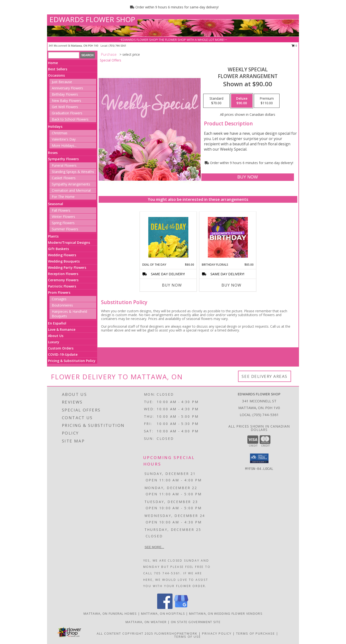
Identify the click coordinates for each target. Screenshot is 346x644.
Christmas (60, 133)
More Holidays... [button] (64, 145)
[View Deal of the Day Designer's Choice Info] (168, 237)
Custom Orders (61, 348)
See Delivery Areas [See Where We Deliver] (265, 376)
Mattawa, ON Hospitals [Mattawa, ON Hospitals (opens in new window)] (163, 613)
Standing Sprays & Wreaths (73, 172)
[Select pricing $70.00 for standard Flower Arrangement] (216, 101)
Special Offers (110, 60)
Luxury (54, 342)
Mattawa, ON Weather (146, 622)
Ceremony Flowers (63, 280)
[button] (259, 458)
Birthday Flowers (65, 94)
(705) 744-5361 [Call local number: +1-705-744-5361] (117, 46)
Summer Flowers (65, 229)
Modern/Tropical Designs (69, 242)
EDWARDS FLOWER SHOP (92, 19)
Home (53, 63)
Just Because (62, 82)
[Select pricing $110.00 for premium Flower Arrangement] (267, 101)
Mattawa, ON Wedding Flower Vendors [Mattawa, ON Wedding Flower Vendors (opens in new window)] (226, 613)
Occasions (56, 75)
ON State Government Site (196, 622)
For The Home (63, 197)
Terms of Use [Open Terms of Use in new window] (188, 637)
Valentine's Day (64, 139)
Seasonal (56, 204)
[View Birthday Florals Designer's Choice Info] (228, 237)
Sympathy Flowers (63, 159)
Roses (53, 153)
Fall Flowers (61, 210)
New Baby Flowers (66, 101)
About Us (56, 336)
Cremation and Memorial (71, 190)
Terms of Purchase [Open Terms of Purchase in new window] (256, 633)
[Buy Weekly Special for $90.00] (248, 177)
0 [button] (294, 46)
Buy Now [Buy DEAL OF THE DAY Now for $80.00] (172, 285)
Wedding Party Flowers (67, 267)
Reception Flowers (63, 274)
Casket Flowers (64, 178)
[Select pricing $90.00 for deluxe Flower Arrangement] (242, 101)
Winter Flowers (63, 217)
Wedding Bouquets (64, 261)
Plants (53, 236)
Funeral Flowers (64, 165)
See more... (154, 547)
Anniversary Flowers (67, 88)
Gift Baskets (58, 249)
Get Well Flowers (65, 107)
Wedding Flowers (62, 255)
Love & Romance (62, 329)
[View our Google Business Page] (181, 608)
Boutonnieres (62, 305)
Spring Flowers (63, 223)
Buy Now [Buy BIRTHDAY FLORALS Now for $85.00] (231, 285)
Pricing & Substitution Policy (72, 361)
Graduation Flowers (67, 113)
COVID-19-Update (63, 354)
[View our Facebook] (165, 608)
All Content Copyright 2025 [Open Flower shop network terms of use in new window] (125, 633)
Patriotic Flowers (62, 286)
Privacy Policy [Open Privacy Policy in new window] (217, 633)
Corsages (59, 299)
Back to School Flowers (70, 119)
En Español (57, 323)
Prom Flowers (59, 292)
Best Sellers (58, 69)
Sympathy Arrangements (71, 184)
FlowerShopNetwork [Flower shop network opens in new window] (176, 633)
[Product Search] (64, 55)
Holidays (55, 126)
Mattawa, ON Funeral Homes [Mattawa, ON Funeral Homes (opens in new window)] (110, 613)
